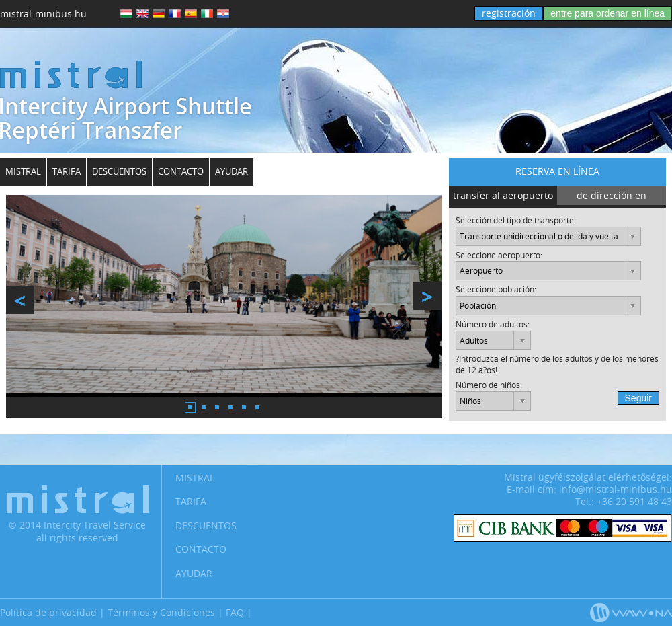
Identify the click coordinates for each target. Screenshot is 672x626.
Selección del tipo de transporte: (516, 220)
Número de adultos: (493, 324)
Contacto (181, 171)
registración (509, 13)
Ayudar (232, 171)
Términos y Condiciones (161, 612)
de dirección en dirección (612, 198)
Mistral (23, 171)
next (427, 296)
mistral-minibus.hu (43, 14)
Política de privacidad (48, 612)
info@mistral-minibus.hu (616, 489)
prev (20, 300)
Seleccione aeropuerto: (499, 255)
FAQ (235, 612)
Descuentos (119, 171)
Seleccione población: (496, 289)
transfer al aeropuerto (503, 195)
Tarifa (67, 171)
